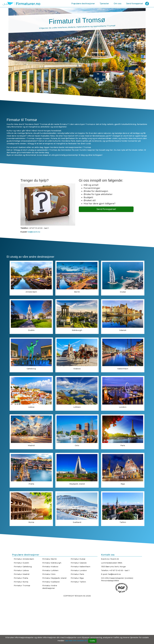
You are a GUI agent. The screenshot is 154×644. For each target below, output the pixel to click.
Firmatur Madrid (22, 574)
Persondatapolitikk (110, 581)
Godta (92, 641)
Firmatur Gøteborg (23, 567)
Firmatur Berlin (50, 559)
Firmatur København (80, 567)
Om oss (118, 4)
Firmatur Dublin (21, 563)
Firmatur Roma (21, 582)
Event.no (105, 559)
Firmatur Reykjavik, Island (54, 578)
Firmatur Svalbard (51, 582)
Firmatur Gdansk (79, 563)
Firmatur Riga (77, 578)
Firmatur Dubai (78, 559)
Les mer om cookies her (76, 641)
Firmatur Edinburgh (52, 563)
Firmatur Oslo (49, 574)
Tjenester (104, 4)
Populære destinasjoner (83, 4)
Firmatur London (79, 570)
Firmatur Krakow (50, 567)
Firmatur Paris (77, 574)
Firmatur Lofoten (50, 570)
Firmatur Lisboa (21, 570)
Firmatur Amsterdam (24, 559)
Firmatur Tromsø (22, 585)
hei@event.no (34, 232)
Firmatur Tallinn (78, 582)
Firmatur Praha (21, 578)
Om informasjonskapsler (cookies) (117, 578)
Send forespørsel (135, 4)
